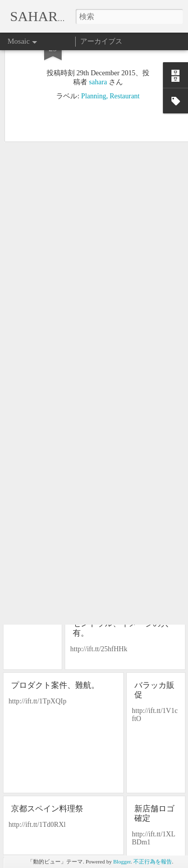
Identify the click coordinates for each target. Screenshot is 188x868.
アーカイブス (101, 41)
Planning (94, 60)
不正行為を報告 (153, 861)
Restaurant (125, 60)
